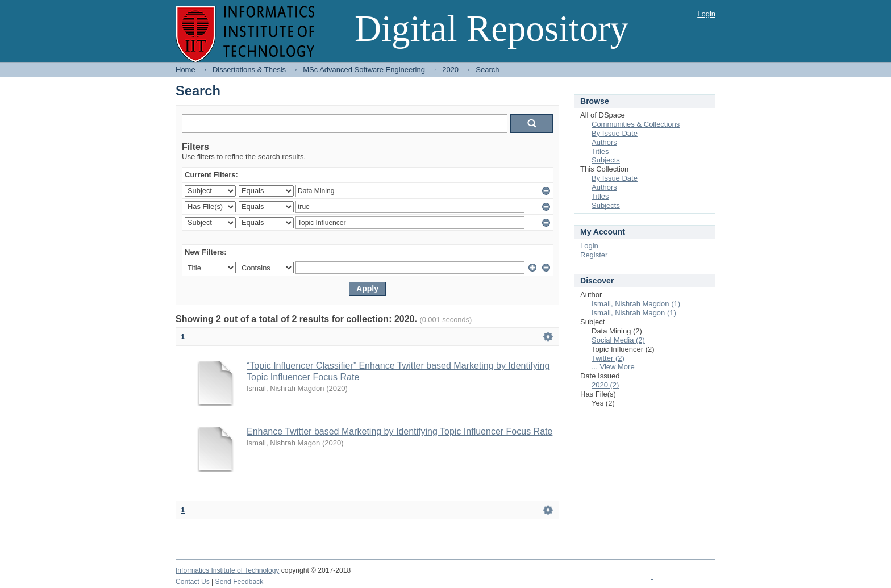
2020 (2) (605, 385)
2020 (450, 70)
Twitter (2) (608, 358)
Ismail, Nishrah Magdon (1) (636, 304)
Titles (600, 151)
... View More (613, 367)
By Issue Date (615, 133)
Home (186, 70)
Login (706, 14)
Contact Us (193, 582)
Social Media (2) (618, 340)
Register (594, 255)
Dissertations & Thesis (249, 70)
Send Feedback (240, 582)
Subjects (606, 160)
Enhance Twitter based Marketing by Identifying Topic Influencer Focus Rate (399, 431)
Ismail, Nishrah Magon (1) (634, 313)
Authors (604, 142)
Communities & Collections (636, 124)
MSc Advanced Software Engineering (364, 70)
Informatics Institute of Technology (227, 570)
